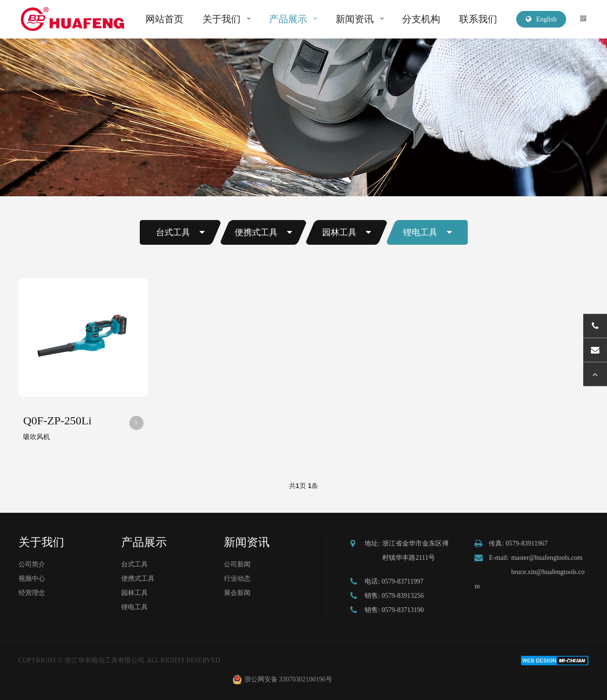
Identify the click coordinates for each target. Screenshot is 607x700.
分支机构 (421, 19)
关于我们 (222, 19)
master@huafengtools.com (547, 558)
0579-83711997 (403, 581)
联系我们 (478, 19)
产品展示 (288, 19)
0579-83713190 (403, 610)
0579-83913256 (403, 596)
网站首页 (164, 19)
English (541, 19)
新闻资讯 (355, 19)
